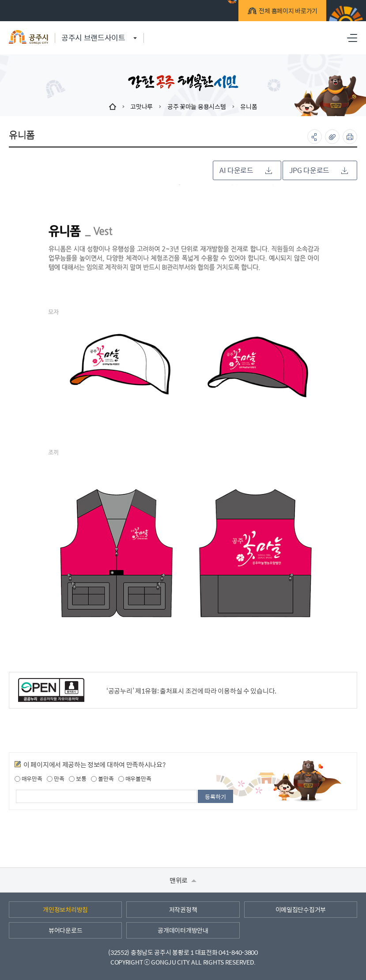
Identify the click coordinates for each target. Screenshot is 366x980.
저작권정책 (183, 909)
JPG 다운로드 (319, 170)
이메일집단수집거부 (301, 909)
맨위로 (183, 880)
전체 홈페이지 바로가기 (287, 12)
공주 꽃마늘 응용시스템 (197, 106)
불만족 (102, 779)
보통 (77, 779)
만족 (55, 779)
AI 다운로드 (246, 170)
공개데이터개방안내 (183, 930)
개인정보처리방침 (65, 909)
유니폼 (249, 106)
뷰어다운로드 (65, 930)
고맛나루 (141, 106)
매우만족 (28, 779)
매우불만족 (135, 779)
